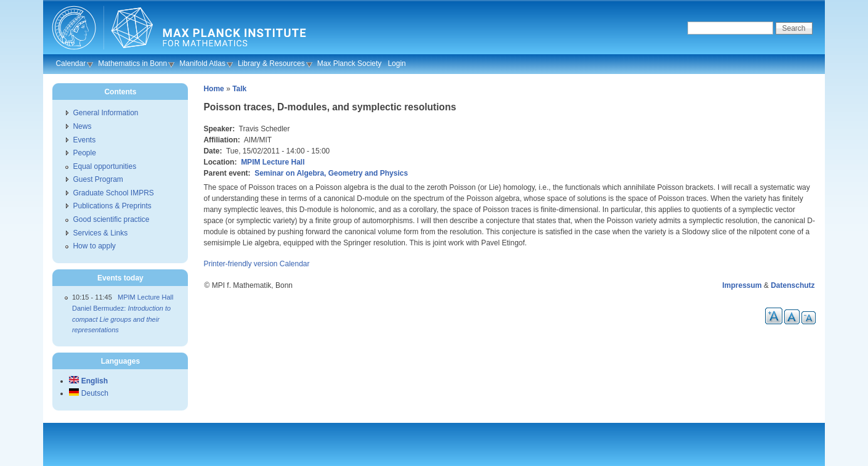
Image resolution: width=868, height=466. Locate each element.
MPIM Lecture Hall (273, 162)
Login (396, 63)
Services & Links (100, 233)
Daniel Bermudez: (121, 319)
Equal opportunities (104, 166)
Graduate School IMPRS (113, 193)
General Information (105, 113)
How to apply (94, 246)
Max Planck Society (350, 63)
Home (213, 89)
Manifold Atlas (202, 63)
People (84, 153)
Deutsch (88, 393)
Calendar (71, 63)
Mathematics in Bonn (132, 63)
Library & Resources (271, 63)
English (88, 381)
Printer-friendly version (240, 264)
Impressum (742, 285)
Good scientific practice (111, 219)
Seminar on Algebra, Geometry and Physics (331, 173)
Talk (239, 89)
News (82, 126)
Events (84, 140)
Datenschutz (793, 285)
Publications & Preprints (112, 206)
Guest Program (98, 179)
